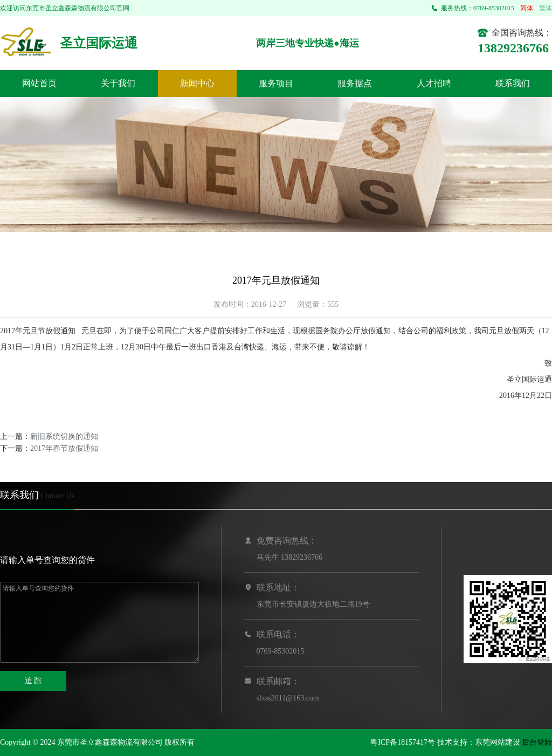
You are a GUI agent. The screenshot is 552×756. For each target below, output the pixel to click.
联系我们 (513, 83)
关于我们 (118, 83)
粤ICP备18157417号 (403, 742)
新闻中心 (197, 83)
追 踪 (33, 681)
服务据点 (355, 83)
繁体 (546, 8)
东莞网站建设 (498, 742)
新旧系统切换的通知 (64, 437)
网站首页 (39, 83)
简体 (527, 8)
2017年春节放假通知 (64, 448)
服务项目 (276, 83)
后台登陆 (537, 742)
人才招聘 (434, 83)
